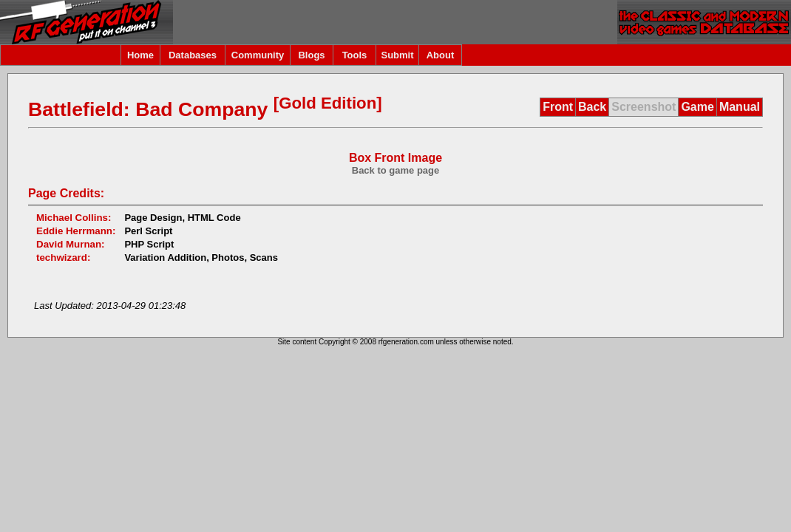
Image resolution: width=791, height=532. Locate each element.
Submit (397, 55)
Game (697, 107)
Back (592, 107)
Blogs (311, 55)
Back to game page (396, 170)
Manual (740, 107)
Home (140, 55)
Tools (355, 55)
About (441, 55)
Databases (193, 55)
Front (558, 107)
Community (258, 55)
